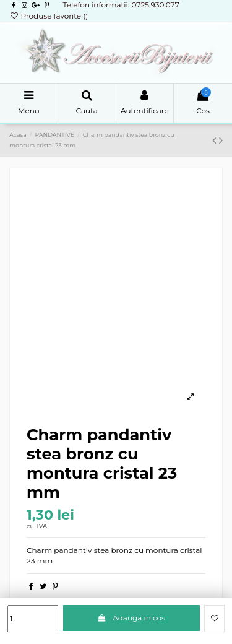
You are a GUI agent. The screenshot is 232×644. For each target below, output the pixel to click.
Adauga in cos (131, 618)
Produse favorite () (49, 16)
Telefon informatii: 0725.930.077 (121, 5)
